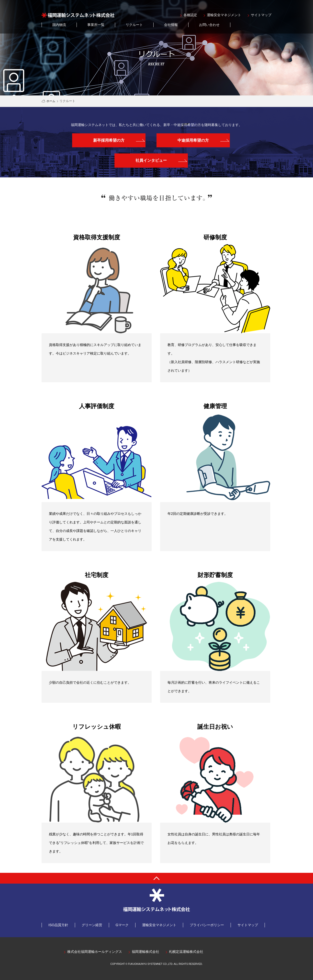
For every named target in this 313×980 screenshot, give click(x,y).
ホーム (51, 101)
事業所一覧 (96, 25)
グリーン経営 (92, 925)
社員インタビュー (151, 160)
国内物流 (59, 25)
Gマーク (122, 925)
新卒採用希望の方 (109, 140)
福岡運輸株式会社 (145, 952)
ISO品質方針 (58, 925)
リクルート (134, 25)
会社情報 (171, 25)
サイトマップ (261, 15)
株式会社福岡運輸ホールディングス (95, 952)
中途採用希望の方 (193, 140)
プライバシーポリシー (207, 925)
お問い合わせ (209, 25)
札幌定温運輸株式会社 (186, 952)
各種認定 (190, 15)
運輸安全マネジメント (224, 15)
